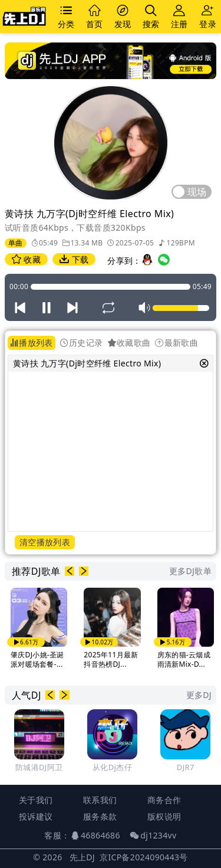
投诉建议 (36, 816)
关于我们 (36, 800)
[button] (70, 571)
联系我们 (100, 800)
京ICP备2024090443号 (144, 857)
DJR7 (186, 767)
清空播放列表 (45, 542)
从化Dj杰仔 (112, 767)
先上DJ (82, 857)
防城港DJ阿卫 (39, 767)
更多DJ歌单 (190, 571)
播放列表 (32, 343)
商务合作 (164, 800)
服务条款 (100, 816)
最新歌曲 (177, 343)
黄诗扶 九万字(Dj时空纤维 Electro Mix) (87, 363)
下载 (74, 259)
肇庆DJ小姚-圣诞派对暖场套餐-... (37, 659)
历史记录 (82, 343)
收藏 (26, 259)
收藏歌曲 (129, 343)
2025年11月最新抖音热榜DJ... (111, 659)
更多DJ (199, 695)
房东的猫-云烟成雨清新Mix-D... (184, 659)
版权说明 (164, 816)
